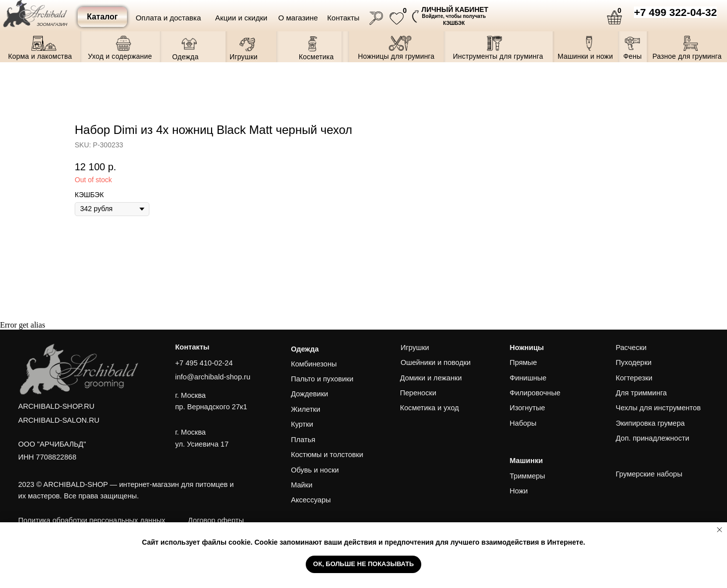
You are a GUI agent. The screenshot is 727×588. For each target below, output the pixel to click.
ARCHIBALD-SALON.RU (59, 420)
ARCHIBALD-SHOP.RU (57, 406)
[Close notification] (720, 530)
